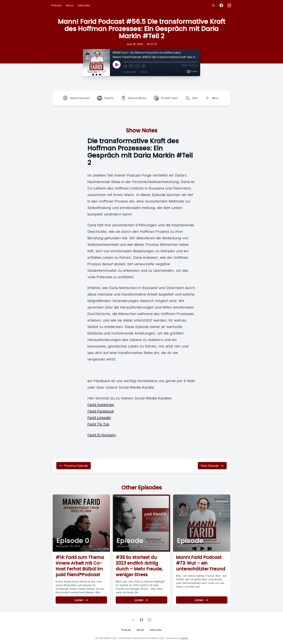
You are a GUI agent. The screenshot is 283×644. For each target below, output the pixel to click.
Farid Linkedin (99, 418)
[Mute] (125, 66)
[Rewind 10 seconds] (131, 66)
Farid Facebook (101, 411)
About (70, 5)
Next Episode (212, 466)
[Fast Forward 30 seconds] (144, 66)
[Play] (117, 65)
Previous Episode (74, 466)
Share (144, 72)
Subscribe (84, 5)
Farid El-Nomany (102, 435)
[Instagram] (229, 5)
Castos (184, 638)
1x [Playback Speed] (137, 66)
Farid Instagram (101, 405)
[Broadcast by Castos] (192, 72)
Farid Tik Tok (98, 424)
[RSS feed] (213, 5)
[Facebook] (221, 5)
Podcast (56, 5)
